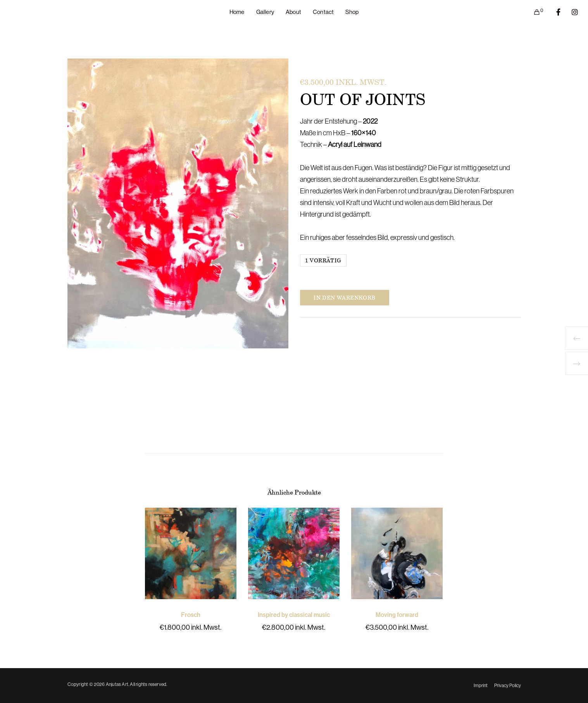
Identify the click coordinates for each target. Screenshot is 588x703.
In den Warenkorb (344, 297)
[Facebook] (553, 12)
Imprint (481, 686)
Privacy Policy (508, 686)
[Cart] (532, 12)
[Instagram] (570, 12)
